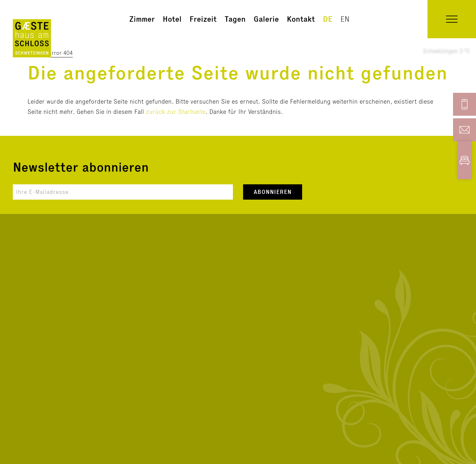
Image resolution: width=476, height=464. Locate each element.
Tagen (235, 19)
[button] (452, 19)
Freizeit (203, 19)
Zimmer (142, 19)
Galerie (266, 19)
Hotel (172, 19)
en (345, 19)
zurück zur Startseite (176, 112)
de (328, 19)
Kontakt (301, 19)
